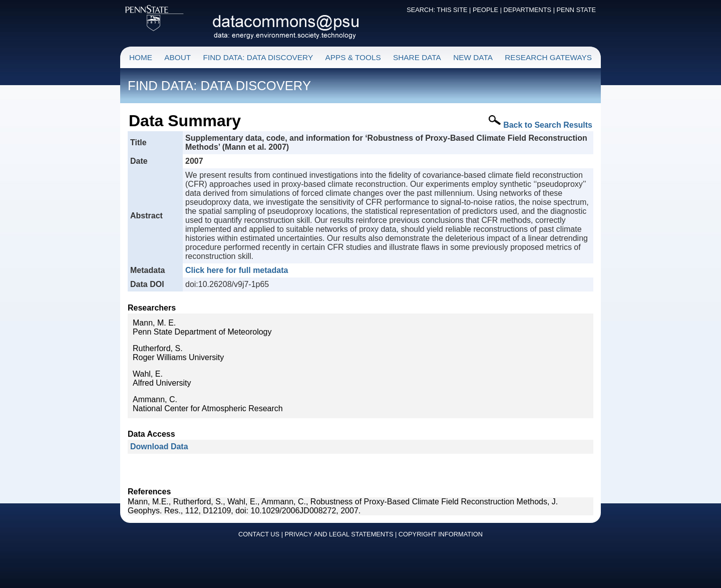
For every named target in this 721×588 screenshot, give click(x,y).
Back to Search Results (548, 125)
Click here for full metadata (237, 270)
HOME (141, 57)
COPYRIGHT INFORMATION (441, 534)
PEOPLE (485, 10)
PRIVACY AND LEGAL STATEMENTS (339, 534)
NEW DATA (473, 57)
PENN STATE (576, 10)
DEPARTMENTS (528, 10)
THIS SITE (452, 10)
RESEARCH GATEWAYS (548, 57)
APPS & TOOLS (353, 57)
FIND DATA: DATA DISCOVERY (258, 57)
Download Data (159, 447)
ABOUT (177, 57)
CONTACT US (259, 534)
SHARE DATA (417, 57)
